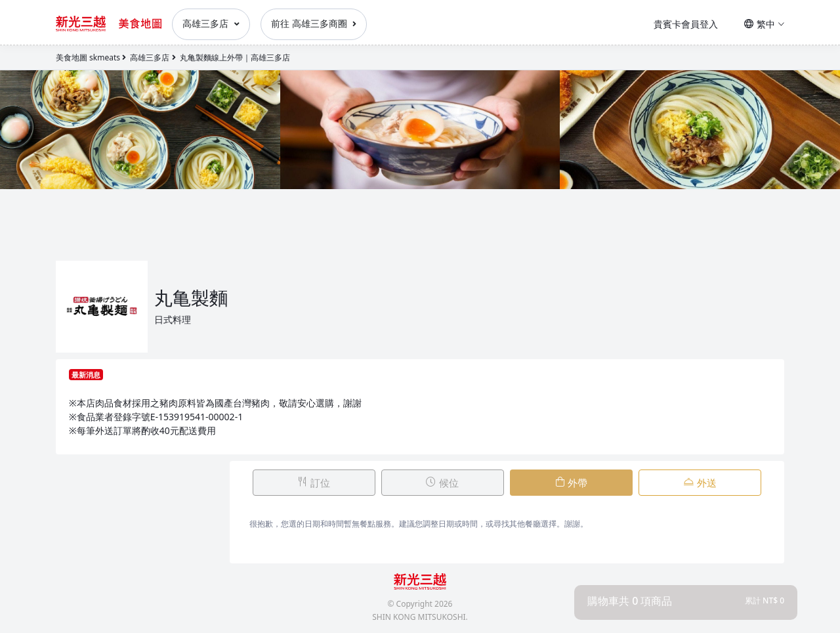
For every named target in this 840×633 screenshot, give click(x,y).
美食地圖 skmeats (88, 57)
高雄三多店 (211, 23)
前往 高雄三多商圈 (314, 23)
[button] (686, 601)
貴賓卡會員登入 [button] (686, 24)
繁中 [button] (764, 24)
